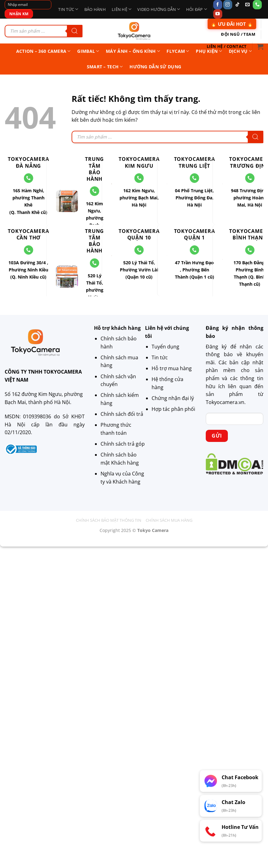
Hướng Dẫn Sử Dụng (155, 67)
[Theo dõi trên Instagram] (228, 5)
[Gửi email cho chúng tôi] (247, 5)
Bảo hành (95, 9)
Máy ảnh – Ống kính (133, 51)
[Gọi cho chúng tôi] (257, 5)
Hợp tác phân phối (173, 409)
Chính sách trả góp (123, 444)
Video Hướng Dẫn (159, 9)
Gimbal (88, 51)
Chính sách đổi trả (122, 414)
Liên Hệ (122, 9)
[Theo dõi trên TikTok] (237, 5)
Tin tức (68, 9)
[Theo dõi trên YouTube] (218, 14)
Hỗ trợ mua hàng (172, 368)
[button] (260, 47)
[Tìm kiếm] (75, 31)
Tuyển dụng (165, 347)
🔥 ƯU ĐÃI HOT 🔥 (232, 24)
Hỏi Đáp (197, 9)
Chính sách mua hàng (169, 520)
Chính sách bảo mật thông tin (109, 520)
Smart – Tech (105, 67)
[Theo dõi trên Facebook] (218, 5)
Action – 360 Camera (43, 51)
